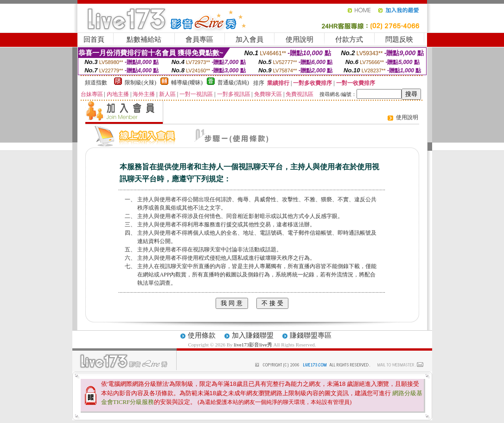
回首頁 (94, 39)
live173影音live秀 (253, 345)
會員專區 (199, 39)
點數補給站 (144, 39)
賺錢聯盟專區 (311, 335)
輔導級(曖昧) (187, 83)
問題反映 (399, 39)
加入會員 (249, 39)
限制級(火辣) (140, 83)
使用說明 (300, 39)
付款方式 (349, 39)
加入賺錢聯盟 (253, 335)
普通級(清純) (233, 83)
